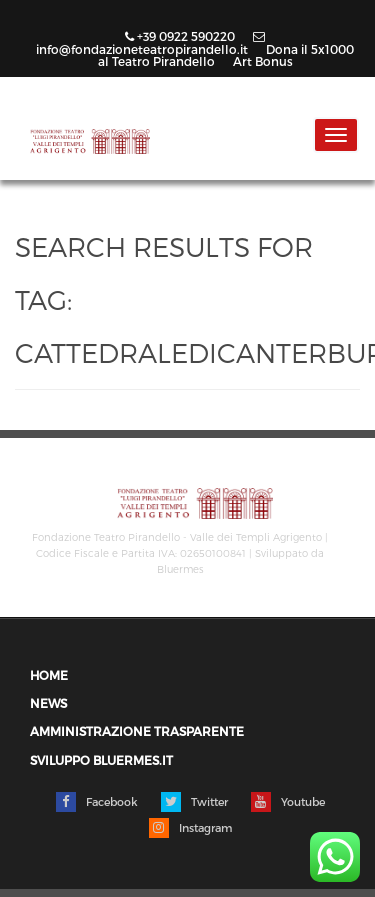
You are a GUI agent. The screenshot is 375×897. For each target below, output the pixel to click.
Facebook (97, 802)
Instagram (190, 828)
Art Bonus (263, 61)
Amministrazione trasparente (137, 731)
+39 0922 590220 (181, 36)
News (48, 703)
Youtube (288, 802)
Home (49, 675)
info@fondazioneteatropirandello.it (150, 43)
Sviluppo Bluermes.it (101, 760)
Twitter (194, 802)
